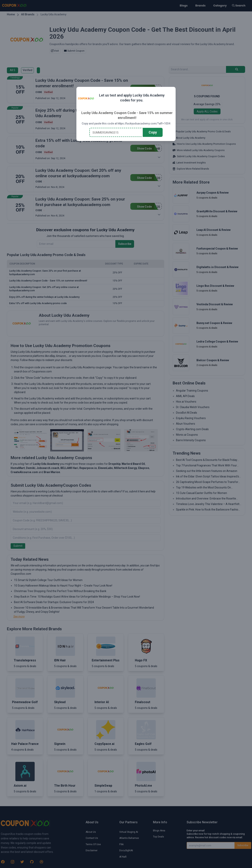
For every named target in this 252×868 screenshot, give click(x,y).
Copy (153, 132)
